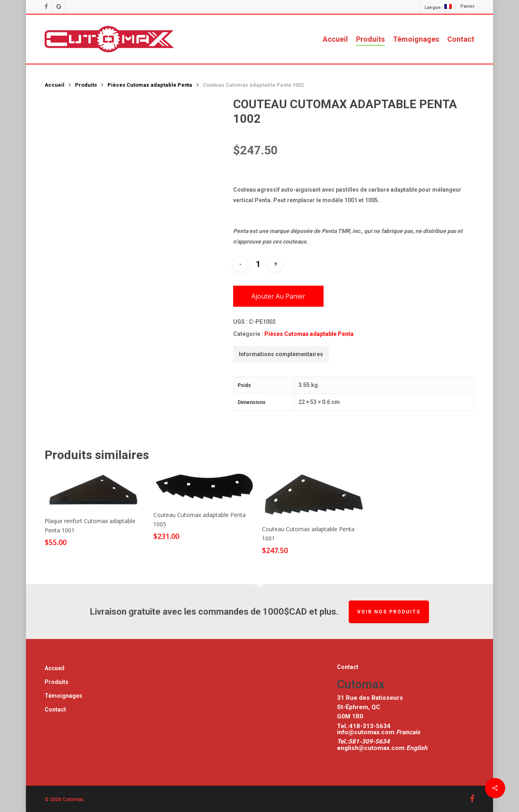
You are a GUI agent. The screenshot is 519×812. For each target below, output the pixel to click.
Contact (55, 709)
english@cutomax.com (371, 748)
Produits (86, 85)
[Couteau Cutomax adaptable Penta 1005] (205, 487)
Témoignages (63, 696)
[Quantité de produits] (258, 264)
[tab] (281, 354)
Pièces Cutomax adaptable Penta (150, 85)
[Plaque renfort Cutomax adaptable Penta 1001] (96, 490)
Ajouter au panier (278, 296)
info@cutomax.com (367, 732)
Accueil (55, 85)
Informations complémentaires (281, 354)
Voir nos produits (389, 612)
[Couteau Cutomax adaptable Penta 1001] (313, 494)
